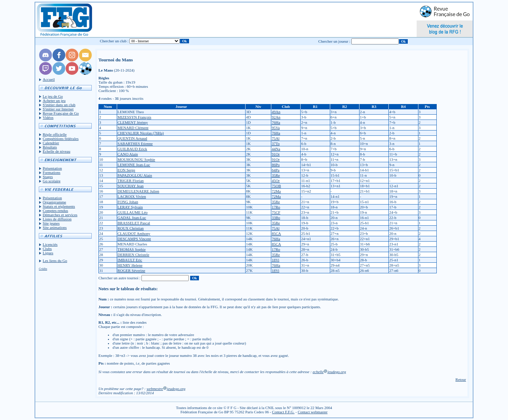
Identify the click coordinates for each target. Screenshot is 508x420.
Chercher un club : (114, 41)
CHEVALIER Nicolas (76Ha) (141, 133)
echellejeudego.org (329, 372)
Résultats (50, 147)
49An (276, 112)
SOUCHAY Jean (131, 186)
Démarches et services (60, 215)
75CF (276, 212)
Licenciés (50, 244)
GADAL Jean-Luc (132, 218)
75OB (276, 186)
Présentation (52, 168)
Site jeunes (51, 223)
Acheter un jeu (54, 101)
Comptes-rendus (55, 211)
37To (276, 144)
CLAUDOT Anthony (134, 233)
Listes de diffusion (57, 219)
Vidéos (48, 117)
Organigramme (54, 202)
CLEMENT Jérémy (133, 122)
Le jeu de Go (53, 96)
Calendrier (51, 143)
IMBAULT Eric (130, 260)
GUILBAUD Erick (132, 149)
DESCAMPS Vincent (134, 239)
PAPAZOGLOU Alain (135, 175)
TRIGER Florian (131, 181)
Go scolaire (52, 181)
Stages (48, 177)
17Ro (276, 207)
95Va (276, 128)
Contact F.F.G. (283, 412)
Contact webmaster (313, 412)
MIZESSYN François (134, 117)
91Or (276, 154)
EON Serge (126, 170)
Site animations (55, 227)
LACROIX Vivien (132, 196)
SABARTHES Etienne (135, 144)
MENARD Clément (133, 128)
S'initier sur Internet (58, 109)
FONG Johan (128, 202)
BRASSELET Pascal (134, 223)
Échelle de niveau (56, 151)
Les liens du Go (55, 261)
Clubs (47, 249)
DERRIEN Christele (133, 255)
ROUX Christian (131, 228)
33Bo (276, 218)
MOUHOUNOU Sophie (136, 159)
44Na (276, 149)
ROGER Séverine (131, 270)
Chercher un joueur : (334, 41)
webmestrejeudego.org (166, 389)
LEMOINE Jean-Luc (134, 165)
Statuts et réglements (59, 206)
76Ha (276, 122)
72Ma (276, 191)
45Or (276, 181)
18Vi (275, 260)
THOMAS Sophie (132, 249)
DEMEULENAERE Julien (138, 191)
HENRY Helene (130, 265)
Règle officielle (55, 134)
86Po (276, 165)
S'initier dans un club (59, 105)
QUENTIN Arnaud (132, 138)
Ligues (48, 253)
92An (276, 117)
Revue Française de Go (61, 113)
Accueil (49, 79)
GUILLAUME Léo (132, 212)
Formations (52, 172)
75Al (276, 138)
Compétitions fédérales (61, 139)
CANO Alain (128, 154)
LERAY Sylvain (130, 207)
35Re (276, 175)
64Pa (276, 170)
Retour (461, 379)
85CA (276, 233)
